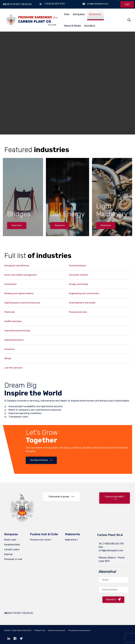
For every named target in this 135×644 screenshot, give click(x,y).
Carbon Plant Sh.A (24, 630)
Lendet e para (12, 549)
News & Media (73, 26)
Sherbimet (95, 14)
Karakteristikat (12, 545)
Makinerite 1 (71, 540)
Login (127, 4)
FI (11, 4)
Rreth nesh (10, 540)
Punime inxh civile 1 (41, 540)
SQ (5, 4)
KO (23, 4)
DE (17, 4)
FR (14, 4)
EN (8, 4)
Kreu (67, 14)
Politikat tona (40, 630)
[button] (17, 226)
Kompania (79, 14)
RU (27, 4)
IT (20, 4)
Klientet (9, 554)
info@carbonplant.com (111, 550)
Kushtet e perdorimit (57, 630)
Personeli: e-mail (13, 559)
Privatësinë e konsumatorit (79, 630)
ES (30, 4)
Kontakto (90, 26)
